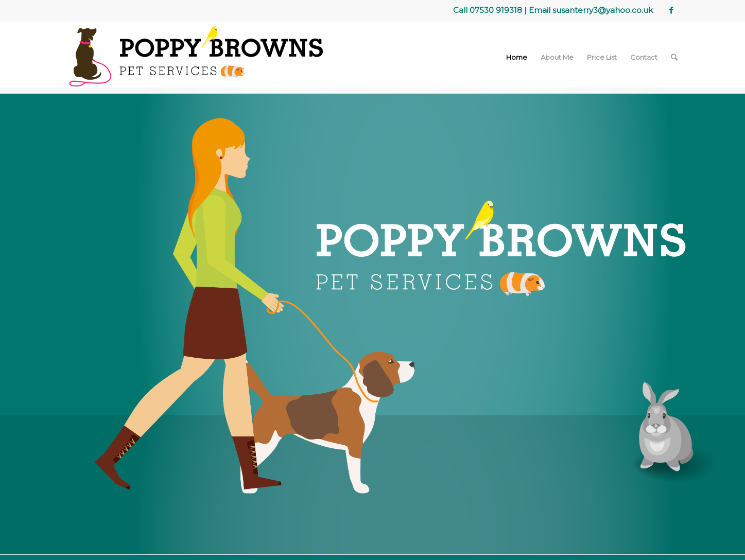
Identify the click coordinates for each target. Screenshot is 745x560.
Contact (644, 57)
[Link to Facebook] (671, 10)
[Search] (674, 57)
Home (517, 57)
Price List (602, 57)
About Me (557, 57)
